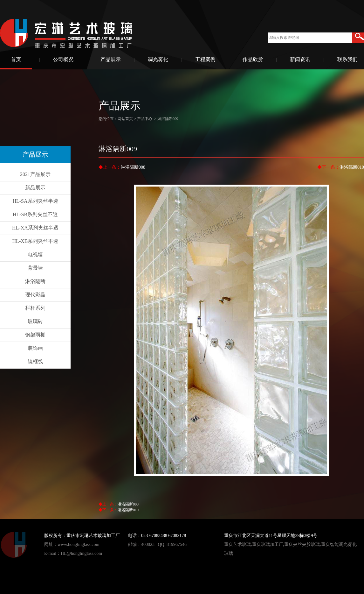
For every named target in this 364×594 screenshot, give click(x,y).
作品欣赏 (253, 59)
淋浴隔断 (35, 281)
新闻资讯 (300, 59)
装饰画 (35, 348)
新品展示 (35, 188)
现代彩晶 (35, 295)
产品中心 (145, 119)
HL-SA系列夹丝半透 (35, 201)
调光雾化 (158, 59)
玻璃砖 (35, 321)
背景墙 (35, 268)
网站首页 (125, 119)
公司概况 (63, 59)
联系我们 (347, 59)
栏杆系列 (35, 308)
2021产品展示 (35, 174)
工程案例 (205, 59)
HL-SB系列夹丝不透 (35, 214)
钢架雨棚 (35, 335)
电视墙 (35, 255)
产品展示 (111, 59)
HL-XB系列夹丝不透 (35, 241)
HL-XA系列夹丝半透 (35, 228)
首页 (16, 59)
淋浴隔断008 (133, 167)
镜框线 (35, 361)
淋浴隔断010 (352, 167)
